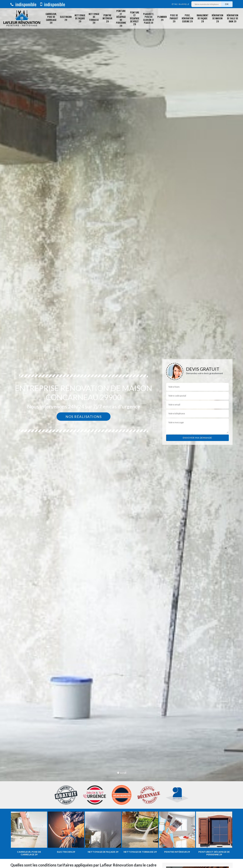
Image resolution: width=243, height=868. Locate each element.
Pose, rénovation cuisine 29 (187, 18)
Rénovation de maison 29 (217, 18)
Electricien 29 (66, 18)
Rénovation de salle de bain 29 (232, 18)
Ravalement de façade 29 (203, 18)
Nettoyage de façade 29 (80, 18)
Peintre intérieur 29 (107, 18)
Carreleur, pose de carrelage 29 (51, 18)
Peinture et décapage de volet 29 (135, 18)
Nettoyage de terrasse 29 (94, 18)
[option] (121, 434)
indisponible (23, 4)
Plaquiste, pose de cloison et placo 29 (149, 18)
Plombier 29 (162, 18)
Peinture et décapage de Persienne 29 (121, 18)
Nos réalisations (84, 417)
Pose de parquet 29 (174, 18)
